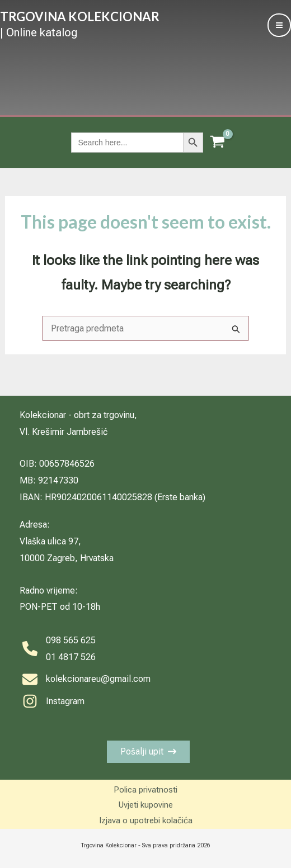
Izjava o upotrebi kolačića (146, 820)
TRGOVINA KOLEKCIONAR (80, 16)
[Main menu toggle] (279, 25)
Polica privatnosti (145, 790)
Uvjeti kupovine (146, 805)
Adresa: (35, 525)
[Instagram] (53, 701)
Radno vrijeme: (49, 590)
